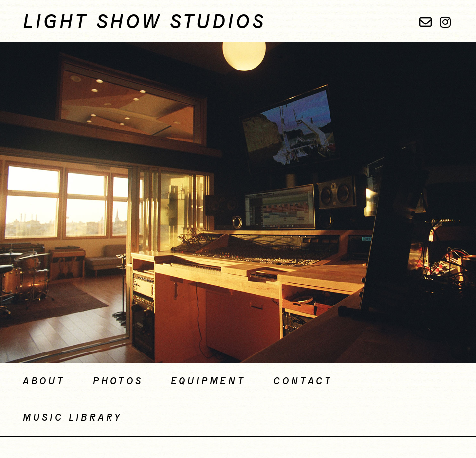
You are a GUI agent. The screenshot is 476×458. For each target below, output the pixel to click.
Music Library (73, 418)
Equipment (208, 382)
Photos (118, 382)
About (44, 382)
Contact (303, 382)
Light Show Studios (144, 23)
